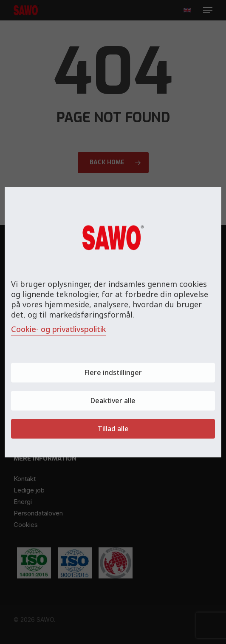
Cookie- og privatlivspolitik (59, 329)
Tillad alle (113, 429)
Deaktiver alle (113, 401)
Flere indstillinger (113, 372)
